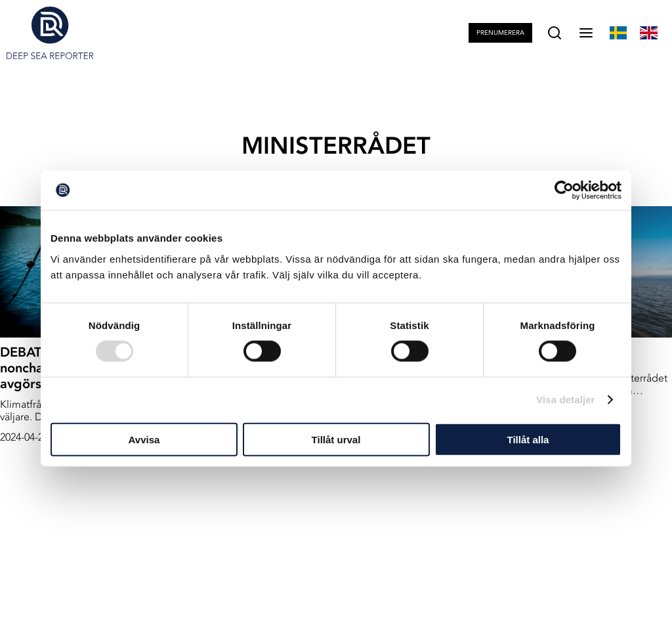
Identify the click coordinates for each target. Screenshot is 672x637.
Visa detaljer (565, 400)
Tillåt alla (528, 439)
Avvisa (144, 439)
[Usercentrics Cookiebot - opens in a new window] (564, 190)
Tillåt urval (336, 439)
